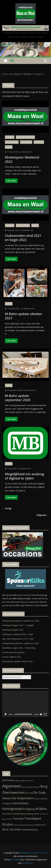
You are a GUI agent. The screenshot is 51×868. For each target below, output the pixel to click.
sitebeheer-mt (27, 152)
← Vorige (7, 508)
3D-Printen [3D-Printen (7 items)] (8, 780)
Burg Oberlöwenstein (25, 137)
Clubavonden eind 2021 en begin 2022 (23, 238)
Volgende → (43, 515)
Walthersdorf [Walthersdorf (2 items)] (40, 825)
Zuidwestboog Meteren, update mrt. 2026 (21, 621)
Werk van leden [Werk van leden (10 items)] (12, 829)
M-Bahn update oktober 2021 (24, 316)
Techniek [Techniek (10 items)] (18, 819)
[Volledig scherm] (45, 714)
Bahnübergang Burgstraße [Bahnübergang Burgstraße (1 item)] (31, 787)
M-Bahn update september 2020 (18, 398)
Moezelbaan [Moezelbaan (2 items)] (7, 814)
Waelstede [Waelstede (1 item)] (31, 825)
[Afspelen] (6, 714)
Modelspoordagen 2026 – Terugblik (18, 625)
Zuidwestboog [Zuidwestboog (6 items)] (30, 830)
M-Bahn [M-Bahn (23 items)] (41, 809)
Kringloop (39, 142)
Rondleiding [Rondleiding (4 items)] (19, 814)
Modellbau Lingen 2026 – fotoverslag (19, 648)
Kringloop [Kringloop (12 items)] (29, 809)
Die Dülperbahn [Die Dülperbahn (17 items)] (23, 798)
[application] (26, 704)
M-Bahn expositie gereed (13, 652)
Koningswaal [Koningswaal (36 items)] (12, 809)
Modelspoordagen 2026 (13, 630)
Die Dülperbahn (23, 225)
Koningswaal (26, 142)
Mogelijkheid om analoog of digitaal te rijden (24, 476)
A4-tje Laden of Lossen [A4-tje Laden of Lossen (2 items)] (24, 781)
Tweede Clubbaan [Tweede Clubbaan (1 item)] (20, 825)
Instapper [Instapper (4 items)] (7, 803)
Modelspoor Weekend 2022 (22, 159)
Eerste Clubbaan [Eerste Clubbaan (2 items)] (41, 799)
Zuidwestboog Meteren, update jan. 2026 (20, 643)
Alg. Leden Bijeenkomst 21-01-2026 (18, 639)
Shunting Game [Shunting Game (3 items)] (32, 814)
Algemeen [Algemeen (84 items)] (12, 786)
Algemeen (10, 137)
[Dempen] (41, 714)
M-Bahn (9, 147)
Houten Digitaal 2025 (11, 657)
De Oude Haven (12, 142)
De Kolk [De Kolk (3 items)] (29, 793)
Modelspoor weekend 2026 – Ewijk (18, 634)
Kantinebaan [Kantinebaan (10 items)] (21, 803)
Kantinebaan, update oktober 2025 (17, 661)
